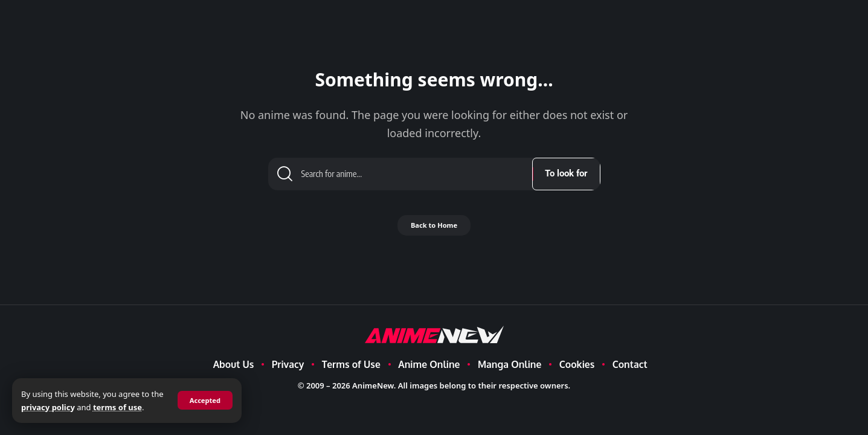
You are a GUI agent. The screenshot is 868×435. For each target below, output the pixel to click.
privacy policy (62, 407)
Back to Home (434, 230)
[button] (204, 401)
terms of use (131, 407)
